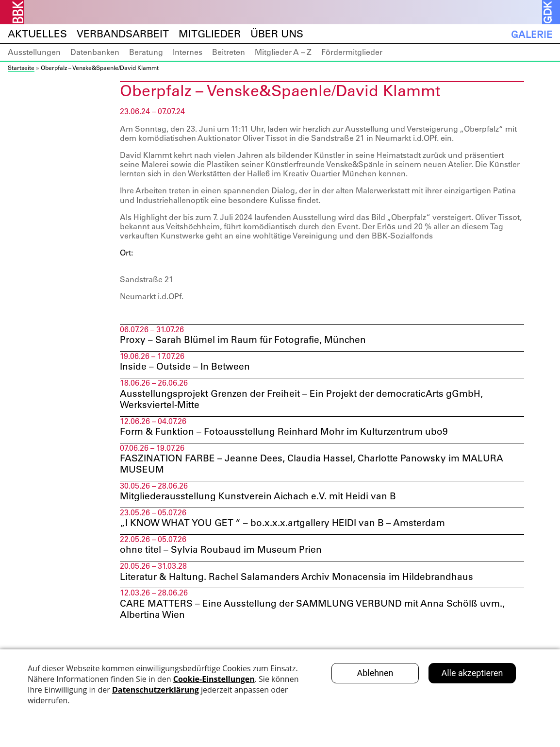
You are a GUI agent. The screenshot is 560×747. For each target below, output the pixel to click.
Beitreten (229, 52)
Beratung (146, 52)
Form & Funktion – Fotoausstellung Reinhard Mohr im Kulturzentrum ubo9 (291, 434)
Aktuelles (37, 34)
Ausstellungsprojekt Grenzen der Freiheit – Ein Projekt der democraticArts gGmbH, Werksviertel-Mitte (310, 401)
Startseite (21, 68)
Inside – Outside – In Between (189, 368)
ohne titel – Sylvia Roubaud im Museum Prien (225, 555)
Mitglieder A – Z (283, 52)
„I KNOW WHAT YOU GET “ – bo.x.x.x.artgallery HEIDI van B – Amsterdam (291, 527)
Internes (188, 52)
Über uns (277, 34)
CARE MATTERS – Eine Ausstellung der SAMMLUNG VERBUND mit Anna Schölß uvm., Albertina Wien (320, 615)
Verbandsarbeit (123, 34)
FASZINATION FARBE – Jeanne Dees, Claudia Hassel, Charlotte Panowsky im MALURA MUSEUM (319, 467)
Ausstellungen (34, 52)
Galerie (532, 34)
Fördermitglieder (352, 52)
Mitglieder (210, 34)
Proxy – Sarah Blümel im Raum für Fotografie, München (249, 340)
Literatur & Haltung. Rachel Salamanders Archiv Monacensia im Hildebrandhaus (304, 582)
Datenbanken (95, 52)
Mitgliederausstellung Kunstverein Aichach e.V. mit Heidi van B (264, 500)
